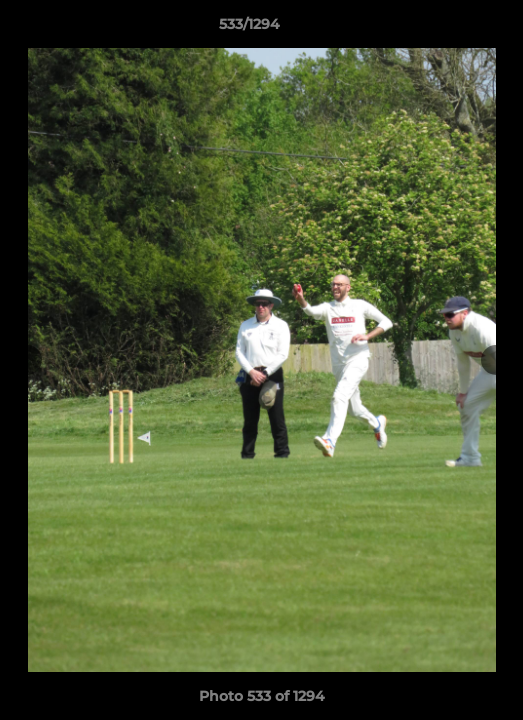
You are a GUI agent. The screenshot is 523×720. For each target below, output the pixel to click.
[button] (451, 29)
